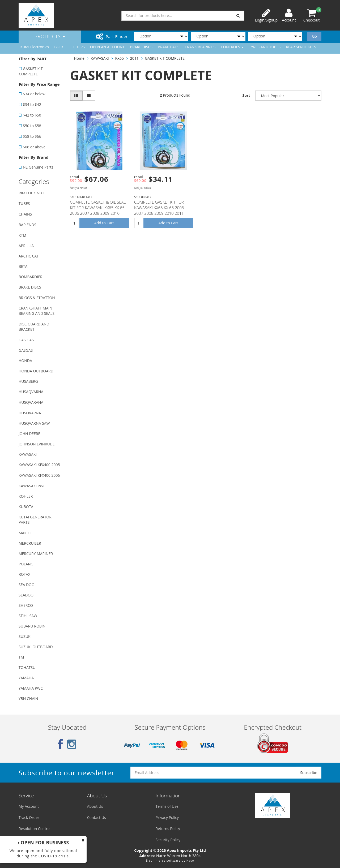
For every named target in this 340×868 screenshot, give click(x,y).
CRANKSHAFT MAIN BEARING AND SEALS (37, 311)
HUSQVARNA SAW (34, 423)
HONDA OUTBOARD (36, 371)
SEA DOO (27, 585)
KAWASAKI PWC (32, 486)
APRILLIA (26, 246)
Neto (190, 860)
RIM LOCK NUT (31, 193)
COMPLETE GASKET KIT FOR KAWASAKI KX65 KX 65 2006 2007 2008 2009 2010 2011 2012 (159, 210)
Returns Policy (168, 829)
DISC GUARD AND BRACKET (34, 327)
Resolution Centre (34, 829)
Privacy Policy (167, 817)
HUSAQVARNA (31, 392)
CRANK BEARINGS (200, 47)
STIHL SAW (28, 616)
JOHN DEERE (29, 434)
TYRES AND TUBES (265, 47)
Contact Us (97, 817)
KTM (22, 235)
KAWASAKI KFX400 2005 (39, 465)
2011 (134, 58)
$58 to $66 (32, 136)
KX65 (119, 58)
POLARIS (26, 564)
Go (314, 36)
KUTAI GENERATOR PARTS (35, 520)
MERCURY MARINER (36, 554)
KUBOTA (26, 507)
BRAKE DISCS (141, 47)
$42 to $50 (32, 115)
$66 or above (34, 147)
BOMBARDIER (31, 277)
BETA (23, 266)
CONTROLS (232, 47)
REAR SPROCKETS (301, 47)
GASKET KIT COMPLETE (31, 71)
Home (79, 58)
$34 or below (34, 94)
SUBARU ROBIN (32, 626)
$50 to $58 (32, 126)
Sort (246, 95)
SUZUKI (25, 636)
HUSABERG (28, 381)
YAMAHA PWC (31, 688)
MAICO (25, 533)
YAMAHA (26, 678)
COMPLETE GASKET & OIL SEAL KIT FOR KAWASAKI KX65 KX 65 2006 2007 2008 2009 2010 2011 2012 (98, 210)
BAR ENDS (27, 225)
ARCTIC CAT (29, 256)
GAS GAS (26, 340)
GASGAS (26, 350)
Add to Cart (104, 223)
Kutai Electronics (35, 47)
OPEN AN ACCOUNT (107, 47)
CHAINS (25, 214)
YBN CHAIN (28, 699)
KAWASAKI (28, 454)
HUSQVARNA (30, 413)
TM (21, 657)
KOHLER (26, 496)
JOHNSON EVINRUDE (37, 444)
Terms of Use (167, 806)
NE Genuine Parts (38, 167)
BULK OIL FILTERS (69, 47)
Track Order (29, 817)
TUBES (24, 203)
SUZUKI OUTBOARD (36, 647)
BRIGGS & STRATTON (37, 298)
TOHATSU (27, 667)
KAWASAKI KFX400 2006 (39, 475)
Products (50, 36)
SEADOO (26, 595)
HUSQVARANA (31, 402)
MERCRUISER (30, 543)
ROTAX (24, 574)
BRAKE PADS (169, 47)
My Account (29, 806)
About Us (95, 806)
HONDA (25, 361)
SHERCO (26, 605)
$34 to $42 (32, 104)
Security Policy (168, 840)
